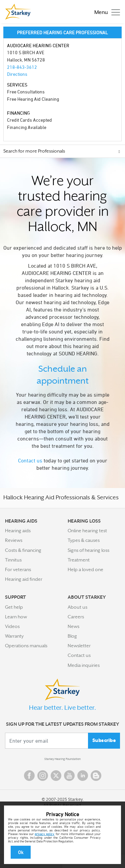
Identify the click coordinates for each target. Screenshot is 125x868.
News (73, 626)
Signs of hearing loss (88, 550)
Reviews (14, 540)
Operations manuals (26, 646)
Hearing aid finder (24, 579)
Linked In (83, 776)
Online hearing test (87, 531)
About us (77, 607)
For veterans (18, 569)
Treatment (79, 560)
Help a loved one (85, 569)
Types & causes (84, 540)
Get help (14, 607)
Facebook (29, 776)
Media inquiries (84, 665)
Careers (76, 617)
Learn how (16, 617)
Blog (72, 636)
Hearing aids (18, 531)
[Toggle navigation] (105, 12)
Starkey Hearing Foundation (62, 759)
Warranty (14, 636)
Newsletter (79, 646)
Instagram (43, 776)
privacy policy (44, 834)
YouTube (69, 776)
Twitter (56, 776)
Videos (12, 626)
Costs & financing (23, 550)
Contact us (30, 460)
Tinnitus (13, 560)
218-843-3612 (22, 67)
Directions (17, 74)
